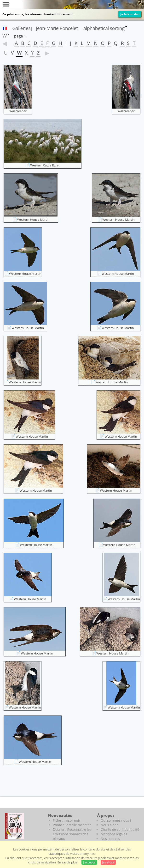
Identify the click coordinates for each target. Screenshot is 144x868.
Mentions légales (114, 834)
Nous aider (109, 825)
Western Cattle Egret (45, 165)
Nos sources (110, 839)
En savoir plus (67, 862)
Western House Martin (33, 220)
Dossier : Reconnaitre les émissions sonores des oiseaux (72, 834)
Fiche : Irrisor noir (67, 820)
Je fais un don (130, 14)
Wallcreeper (18, 111)
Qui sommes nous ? (116, 820)
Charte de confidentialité (120, 829)
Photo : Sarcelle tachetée (72, 825)
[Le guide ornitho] (14, 826)
